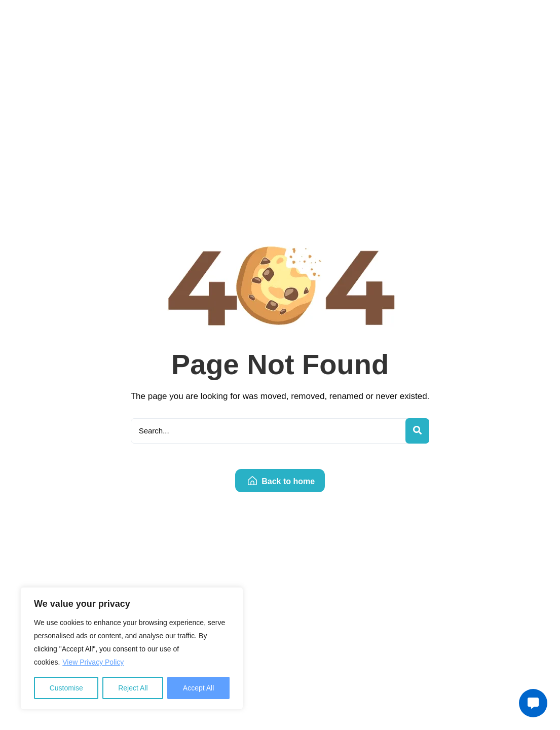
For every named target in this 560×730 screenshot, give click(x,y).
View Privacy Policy (93, 662)
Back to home (281, 481)
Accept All (198, 688)
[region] (132, 648)
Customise (66, 688)
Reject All (133, 688)
